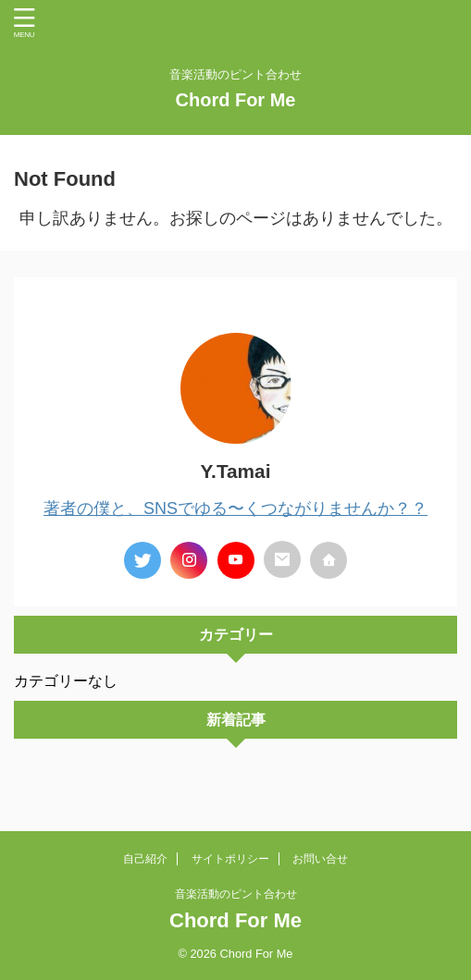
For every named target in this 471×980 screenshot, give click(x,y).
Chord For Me (236, 100)
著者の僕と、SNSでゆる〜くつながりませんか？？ (235, 508)
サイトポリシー (230, 859)
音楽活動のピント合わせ (236, 894)
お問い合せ (320, 859)
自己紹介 (145, 859)
